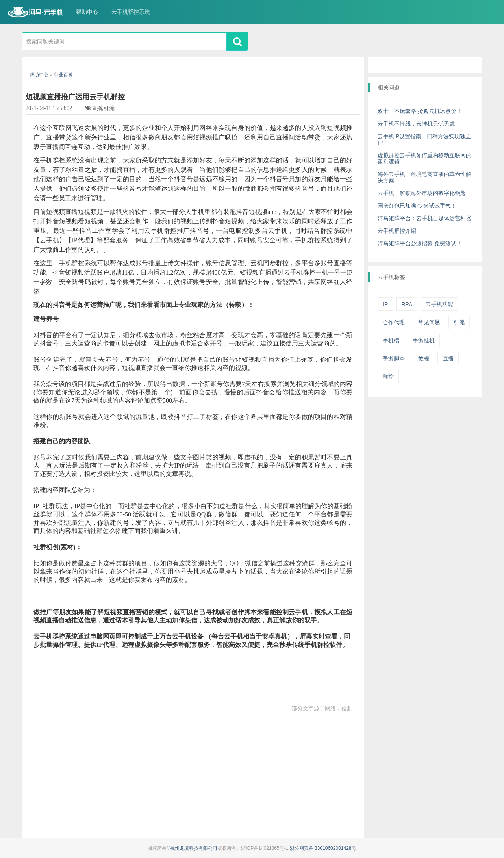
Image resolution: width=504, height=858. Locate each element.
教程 (424, 358)
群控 (388, 377)
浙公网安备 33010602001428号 (323, 848)
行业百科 (63, 75)
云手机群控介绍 (397, 231)
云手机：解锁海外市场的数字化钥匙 (422, 193)
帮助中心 (87, 12)
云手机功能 (439, 304)
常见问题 (429, 322)
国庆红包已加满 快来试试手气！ (417, 206)
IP (385, 304)
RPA (407, 304)
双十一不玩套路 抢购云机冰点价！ (420, 111)
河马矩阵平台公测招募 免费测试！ (420, 243)
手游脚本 (394, 358)
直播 (448, 358)
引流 (459, 322)
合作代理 (394, 322)
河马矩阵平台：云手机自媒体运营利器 (424, 218)
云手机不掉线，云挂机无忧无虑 (416, 124)
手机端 (391, 340)
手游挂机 (424, 340)
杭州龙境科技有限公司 (194, 848)
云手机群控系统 (131, 12)
